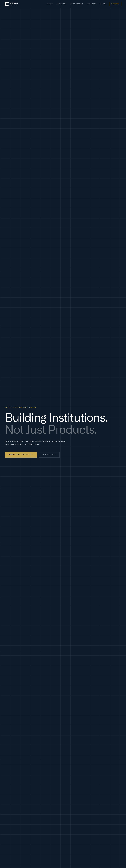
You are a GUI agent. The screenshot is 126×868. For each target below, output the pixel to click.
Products (92, 4)
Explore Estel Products (21, 455)
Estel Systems (77, 4)
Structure (61, 4)
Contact (115, 4)
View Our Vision (49, 455)
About (50, 4)
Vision (103, 4)
